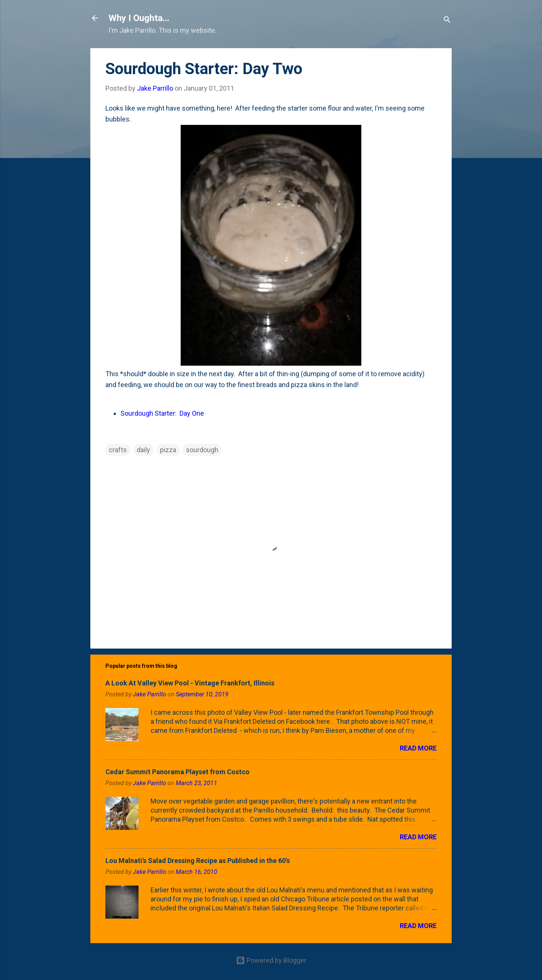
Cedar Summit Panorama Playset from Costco (177, 772)
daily (143, 450)
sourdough (202, 450)
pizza (168, 450)
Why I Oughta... (139, 18)
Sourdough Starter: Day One (162, 413)
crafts (118, 450)
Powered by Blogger (271, 960)
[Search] (447, 21)
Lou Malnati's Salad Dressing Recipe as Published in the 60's (198, 861)
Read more (418, 748)
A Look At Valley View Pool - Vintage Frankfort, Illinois (190, 683)
